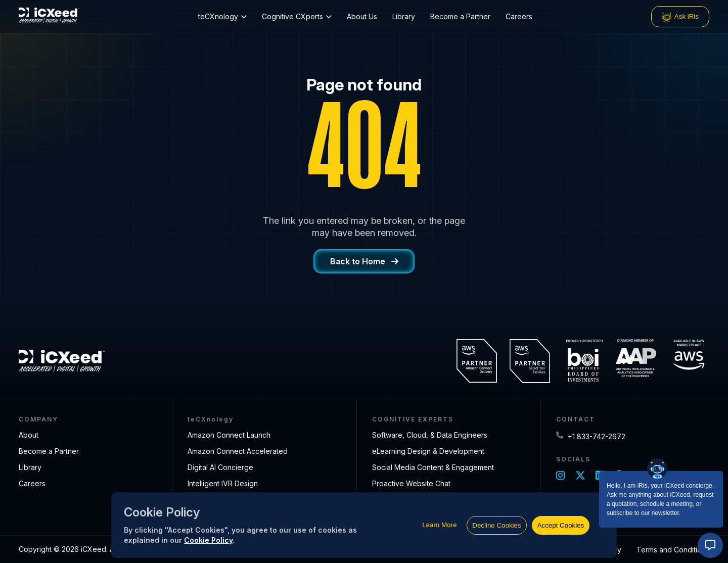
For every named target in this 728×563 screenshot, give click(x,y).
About (29, 435)
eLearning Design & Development (428, 451)
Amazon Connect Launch (229, 435)
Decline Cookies (496, 525)
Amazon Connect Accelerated (238, 451)
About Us (362, 16)
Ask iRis (680, 17)
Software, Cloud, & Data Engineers (430, 435)
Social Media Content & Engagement (433, 467)
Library (404, 16)
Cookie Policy (208, 540)
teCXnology (222, 16)
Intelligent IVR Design (223, 483)
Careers (519, 16)
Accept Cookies (561, 525)
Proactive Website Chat (411, 483)
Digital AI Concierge (220, 467)
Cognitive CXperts (297, 16)
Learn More (439, 525)
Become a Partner (460, 16)
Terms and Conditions (673, 550)
